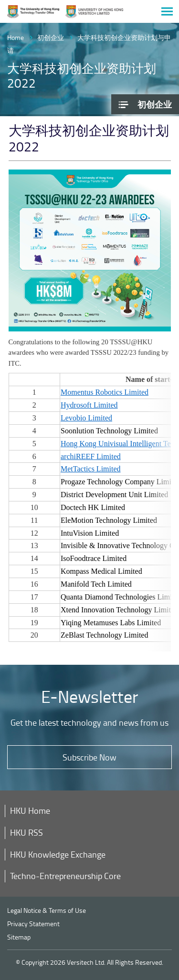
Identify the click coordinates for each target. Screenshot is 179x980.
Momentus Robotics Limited (105, 392)
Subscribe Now (89, 757)
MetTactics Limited (91, 469)
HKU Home (30, 810)
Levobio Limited (86, 418)
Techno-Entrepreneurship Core (65, 876)
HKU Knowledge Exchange (58, 854)
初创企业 (51, 37)
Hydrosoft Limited (89, 405)
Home (16, 37)
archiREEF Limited (91, 456)
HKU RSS (26, 832)
